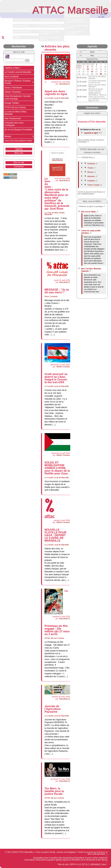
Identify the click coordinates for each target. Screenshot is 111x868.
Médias (8, 136)
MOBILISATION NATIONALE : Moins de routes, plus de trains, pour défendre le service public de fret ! (98, 97)
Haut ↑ (105, 864)
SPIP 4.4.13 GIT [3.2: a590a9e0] (85, 864)
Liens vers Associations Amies (18, 141)
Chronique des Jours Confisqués (14, 124)
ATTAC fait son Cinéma (54, 638)
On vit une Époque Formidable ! (18, 131)
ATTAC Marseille (70, 10)
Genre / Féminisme (13, 88)
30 (101, 74)
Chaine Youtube (93, 185)
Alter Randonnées (13, 119)
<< (81, 52)
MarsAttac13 (65, 84)
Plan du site (19, 163)
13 (88, 69)
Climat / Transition (13, 92)
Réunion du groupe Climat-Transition (96, 90)
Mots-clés (19, 153)
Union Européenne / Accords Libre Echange (18, 97)
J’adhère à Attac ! (12, 68)
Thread (90, 168)
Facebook (91, 164)
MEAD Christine (63, 367)
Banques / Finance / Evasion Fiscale (18, 82)
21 (92, 71)
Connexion (19, 167)
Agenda (19, 149)
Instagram (91, 181)
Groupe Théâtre (12, 103)
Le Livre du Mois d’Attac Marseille (55, 214)
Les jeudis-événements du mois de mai (97, 82)
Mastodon (91, 176)
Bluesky (90, 172)
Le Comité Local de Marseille (57, 98)
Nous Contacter (51, 296)
